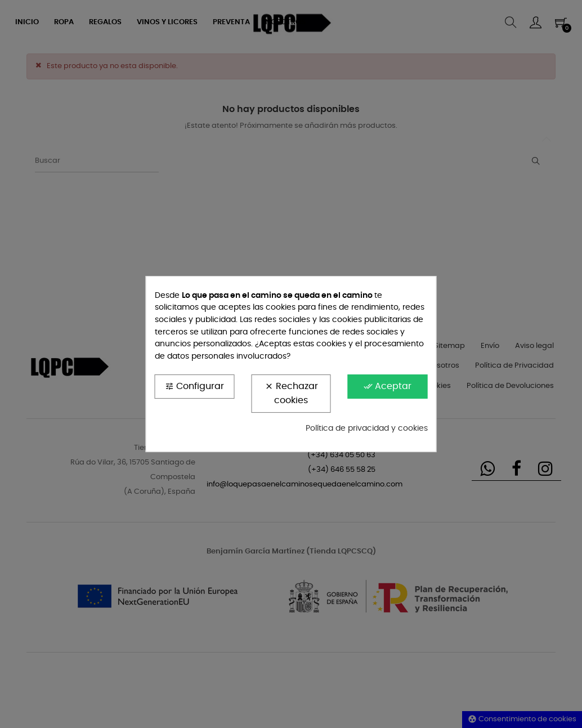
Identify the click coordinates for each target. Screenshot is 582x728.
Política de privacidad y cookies (367, 428)
